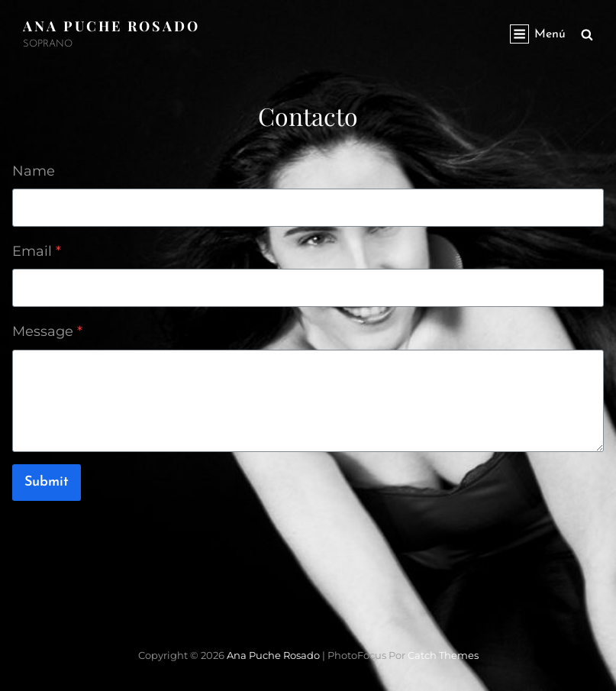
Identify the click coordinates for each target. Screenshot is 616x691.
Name (34, 171)
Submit (47, 482)
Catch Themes (443, 655)
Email (37, 251)
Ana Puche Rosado (111, 26)
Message (47, 331)
